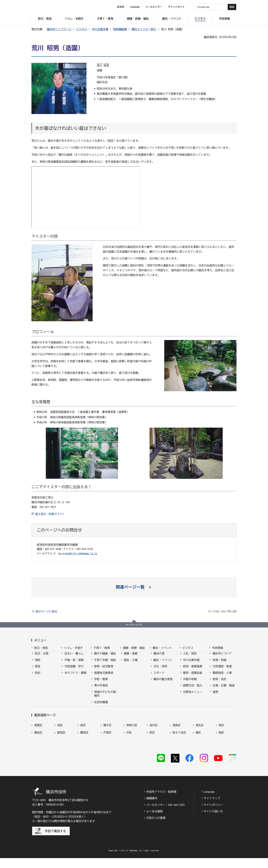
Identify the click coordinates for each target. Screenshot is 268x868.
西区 (152, 749)
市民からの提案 (156, 828)
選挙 (215, 695)
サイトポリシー (213, 815)
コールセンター (154, 7)
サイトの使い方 (213, 821)
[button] (134, 587)
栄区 (221, 741)
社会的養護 (101, 705)
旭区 (60, 741)
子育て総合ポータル (105, 713)
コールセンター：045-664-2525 (165, 815)
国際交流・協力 (193, 688)
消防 (38, 663)
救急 (38, 669)
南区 (221, 749)
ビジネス (82, 29)
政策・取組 (219, 663)
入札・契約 (190, 657)
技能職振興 (120, 29)
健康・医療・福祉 (134, 648)
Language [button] (135, 7)
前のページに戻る (46, 611)
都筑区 (61, 749)
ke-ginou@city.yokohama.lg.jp (78, 553)
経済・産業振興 (193, 669)
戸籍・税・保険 (74, 663)
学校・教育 (101, 682)
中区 (129, 749)
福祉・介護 (131, 663)
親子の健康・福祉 (105, 657)
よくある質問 (155, 821)
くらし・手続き (73, 648)
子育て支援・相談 (105, 663)
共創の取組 (190, 682)
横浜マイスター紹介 (144, 29)
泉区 (83, 741)
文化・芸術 (160, 669)
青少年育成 (101, 688)
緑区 (198, 749)
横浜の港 (159, 657)
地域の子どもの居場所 (105, 697)
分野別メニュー (193, 695)
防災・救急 (41, 648)
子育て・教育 (102, 648)
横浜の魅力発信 (163, 682)
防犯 (38, 676)
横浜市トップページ (59, 29)
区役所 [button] (121, 7)
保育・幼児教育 (104, 669)
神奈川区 (132, 741)
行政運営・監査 (222, 669)
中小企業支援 (100, 29)
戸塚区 (108, 749)
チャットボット (176, 7)
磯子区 (108, 741)
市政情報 (217, 648)
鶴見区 (84, 749)
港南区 (177, 741)
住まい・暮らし (74, 657)
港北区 (200, 741)
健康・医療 (131, 657)
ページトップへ (134, 625)
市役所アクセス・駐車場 (161, 801)
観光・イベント (162, 648)
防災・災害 (42, 657)
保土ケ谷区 (179, 749)
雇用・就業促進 (193, 676)
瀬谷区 (38, 749)
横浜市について (222, 657)
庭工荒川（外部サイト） (50, 514)
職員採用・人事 (222, 676)
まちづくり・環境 (75, 676)
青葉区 (38, 741)
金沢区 (153, 741)
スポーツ (159, 676)
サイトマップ (212, 808)
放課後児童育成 (104, 676)
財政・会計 (219, 682)
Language (209, 801)
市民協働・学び (74, 669)
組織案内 (152, 808)
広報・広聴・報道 (224, 688)
